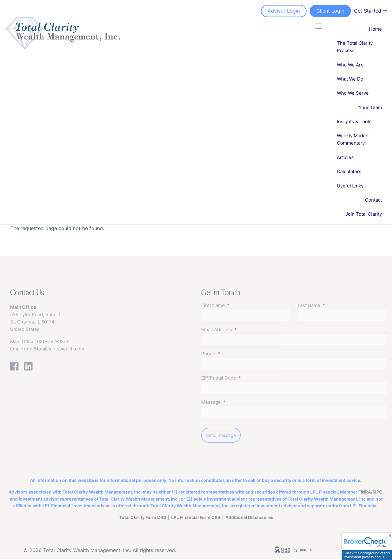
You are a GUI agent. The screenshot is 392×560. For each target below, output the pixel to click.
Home (375, 29)
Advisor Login (284, 11)
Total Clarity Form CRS (143, 517)
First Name (237, 305)
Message (235, 402)
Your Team (370, 107)
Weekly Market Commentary (353, 139)
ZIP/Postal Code (242, 378)
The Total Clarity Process (355, 47)
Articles (345, 157)
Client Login (330, 11)
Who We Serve (353, 93)
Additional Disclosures (249, 517)
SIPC (377, 492)
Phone (232, 354)
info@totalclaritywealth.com (54, 349)
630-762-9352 (53, 341)
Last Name (333, 305)
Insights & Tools (354, 121)
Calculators (349, 171)
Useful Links (350, 186)
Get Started (371, 11)
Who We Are (350, 65)
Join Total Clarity (364, 214)
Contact (373, 200)
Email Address (240, 329)
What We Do (350, 79)
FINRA (365, 492)
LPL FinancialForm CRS (196, 517)
